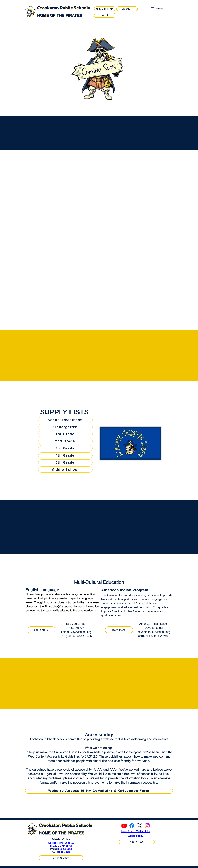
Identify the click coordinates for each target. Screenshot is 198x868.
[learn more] (119, 630)
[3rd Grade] (65, 448)
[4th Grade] (65, 455)
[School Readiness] (65, 420)
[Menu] (157, 9)
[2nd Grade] (65, 441)
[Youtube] (124, 826)
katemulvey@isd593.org (76, 632)
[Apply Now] (137, 842)
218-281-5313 (65, 849)
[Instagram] (147, 826)
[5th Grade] (65, 462)
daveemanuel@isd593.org (154, 632)
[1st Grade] (65, 434)
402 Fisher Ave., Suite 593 (61, 843)
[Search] (105, 15)
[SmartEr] (127, 9)
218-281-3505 (63, 852)
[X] (140, 826)
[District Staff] (61, 858)
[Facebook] (132, 826)
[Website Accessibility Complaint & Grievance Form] (99, 791)
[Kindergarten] (65, 427)
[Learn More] (41, 630)
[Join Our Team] (105, 9)
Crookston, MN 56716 (61, 846)
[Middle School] (65, 470)
